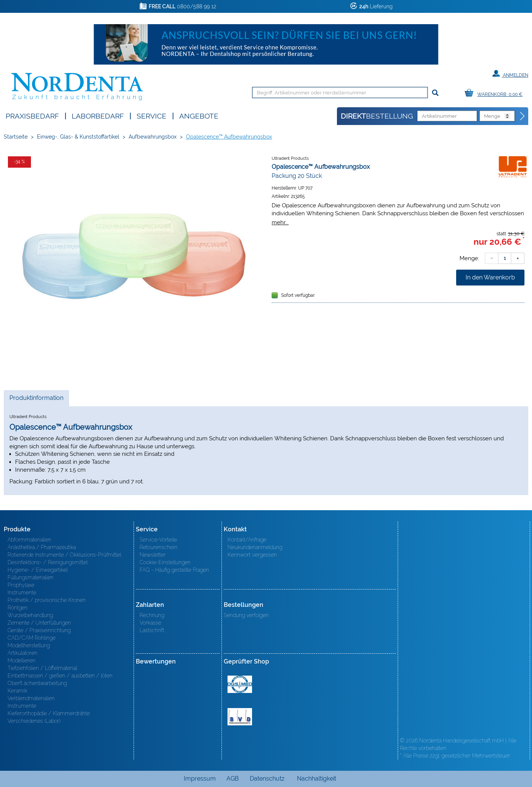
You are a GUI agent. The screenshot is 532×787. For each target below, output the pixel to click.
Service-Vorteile (158, 540)
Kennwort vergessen (252, 555)
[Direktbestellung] (523, 116)
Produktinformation (36, 400)
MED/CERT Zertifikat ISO (240, 684)
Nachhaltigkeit (317, 779)
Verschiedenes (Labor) (34, 721)
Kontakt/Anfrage (247, 540)
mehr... (280, 222)
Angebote (199, 115)
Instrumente (22, 593)
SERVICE (151, 115)
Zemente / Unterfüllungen (39, 623)
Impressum (200, 779)
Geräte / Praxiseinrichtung (39, 630)
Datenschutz (267, 779)
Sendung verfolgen (246, 615)
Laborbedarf (98, 115)
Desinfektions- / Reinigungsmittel (48, 562)
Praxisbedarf (32, 115)
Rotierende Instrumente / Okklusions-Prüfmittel (64, 555)
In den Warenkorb (490, 277)
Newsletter (153, 555)
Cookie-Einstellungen (165, 562)
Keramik (17, 691)
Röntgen (18, 608)
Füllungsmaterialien (31, 577)
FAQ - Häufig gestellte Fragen (174, 570)
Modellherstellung (29, 645)
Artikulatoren (22, 653)
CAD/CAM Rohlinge (32, 638)
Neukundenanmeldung (255, 547)
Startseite (16, 137)
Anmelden (510, 74)
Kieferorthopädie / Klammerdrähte (49, 713)
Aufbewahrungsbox (153, 137)
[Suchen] (435, 93)
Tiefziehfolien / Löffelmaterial (42, 668)
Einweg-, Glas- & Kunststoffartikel (78, 137)
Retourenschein (158, 547)
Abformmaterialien (29, 540)
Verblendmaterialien (31, 698)
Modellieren (22, 660)
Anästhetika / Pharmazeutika (42, 547)
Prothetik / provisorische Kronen (47, 600)
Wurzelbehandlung (30, 615)
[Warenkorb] (495, 93)
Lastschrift (152, 630)
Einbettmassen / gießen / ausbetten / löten (60, 676)
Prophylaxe (21, 585)
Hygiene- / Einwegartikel (38, 570)
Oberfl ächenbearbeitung (37, 683)
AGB (233, 779)
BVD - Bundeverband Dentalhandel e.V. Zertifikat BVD (240, 717)
